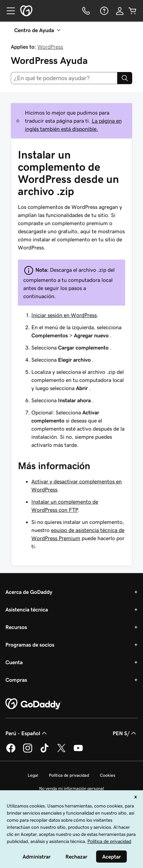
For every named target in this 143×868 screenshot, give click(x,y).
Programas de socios (30, 645)
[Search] (125, 78)
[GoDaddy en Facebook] (11, 751)
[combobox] (64, 78)
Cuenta (14, 662)
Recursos (16, 627)
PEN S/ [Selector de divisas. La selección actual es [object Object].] (125, 733)
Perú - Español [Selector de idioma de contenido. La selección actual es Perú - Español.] (27, 733)
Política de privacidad (69, 775)
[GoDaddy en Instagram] (28, 751)
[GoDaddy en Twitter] (61, 751)
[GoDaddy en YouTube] (78, 751)
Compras (16, 680)
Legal (33, 775)
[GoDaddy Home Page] (33, 704)
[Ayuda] (104, 11)
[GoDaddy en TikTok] (45, 751)
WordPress (50, 47)
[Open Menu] (8, 11)
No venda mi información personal (71, 788)
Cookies (108, 775)
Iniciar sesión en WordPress (64, 315)
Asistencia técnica (27, 609)
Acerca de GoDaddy (29, 592)
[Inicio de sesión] (120, 11)
